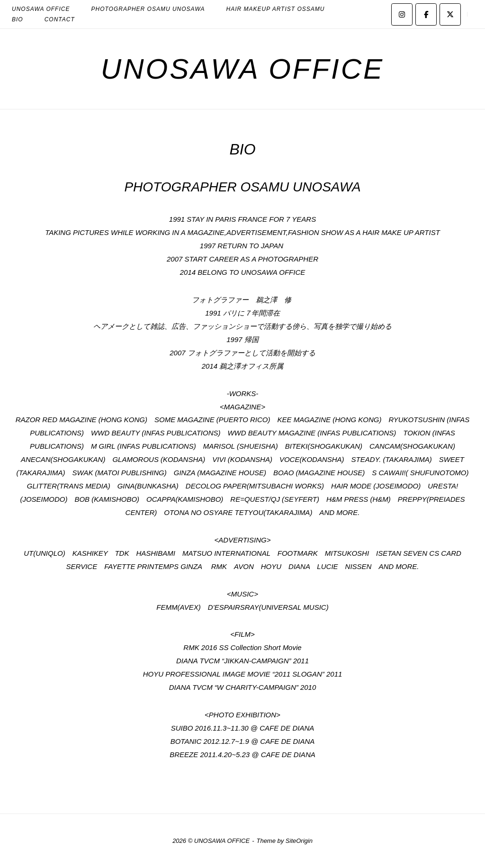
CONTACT (60, 19)
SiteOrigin (299, 841)
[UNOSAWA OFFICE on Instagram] (402, 14)
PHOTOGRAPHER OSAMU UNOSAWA (242, 187)
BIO (18, 19)
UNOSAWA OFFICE (242, 69)
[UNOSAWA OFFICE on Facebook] (426, 14)
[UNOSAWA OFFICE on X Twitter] (450, 14)
